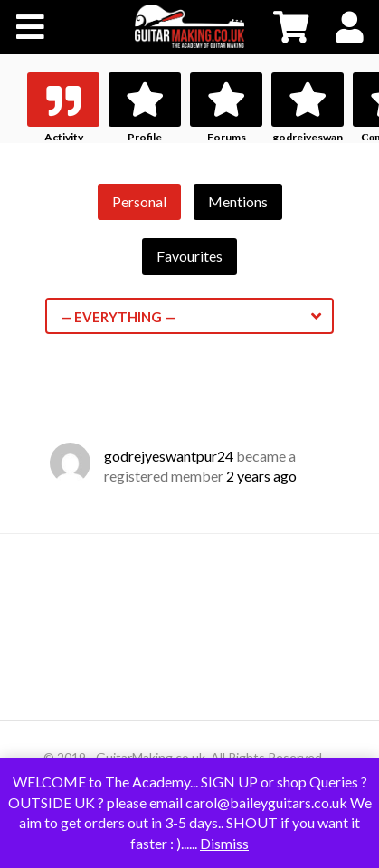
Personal (139, 201)
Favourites (189, 256)
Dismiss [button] (224, 843)
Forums (227, 137)
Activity (64, 137)
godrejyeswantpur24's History (308, 150)
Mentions (238, 201)
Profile (145, 137)
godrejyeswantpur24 (169, 456)
